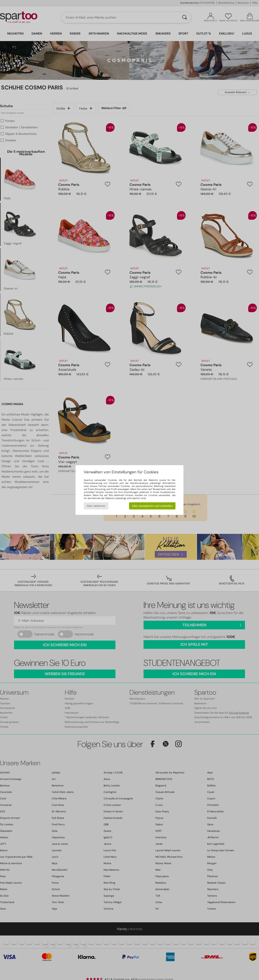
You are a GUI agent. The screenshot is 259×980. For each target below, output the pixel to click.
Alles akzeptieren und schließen (152, 506)
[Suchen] (185, 17)
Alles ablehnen (96, 506)
